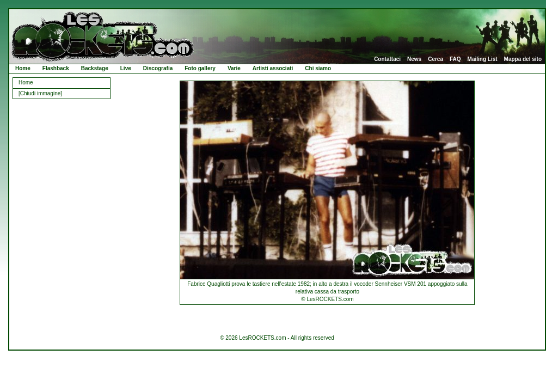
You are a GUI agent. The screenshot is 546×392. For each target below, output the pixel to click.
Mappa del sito (523, 59)
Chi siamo (318, 68)
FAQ (455, 59)
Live (126, 68)
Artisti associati (273, 68)
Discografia (158, 68)
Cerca (435, 59)
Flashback (56, 68)
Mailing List (483, 59)
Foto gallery (200, 68)
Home (23, 68)
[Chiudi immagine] (40, 93)
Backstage (95, 68)
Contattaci (387, 59)
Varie (234, 68)
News (414, 59)
